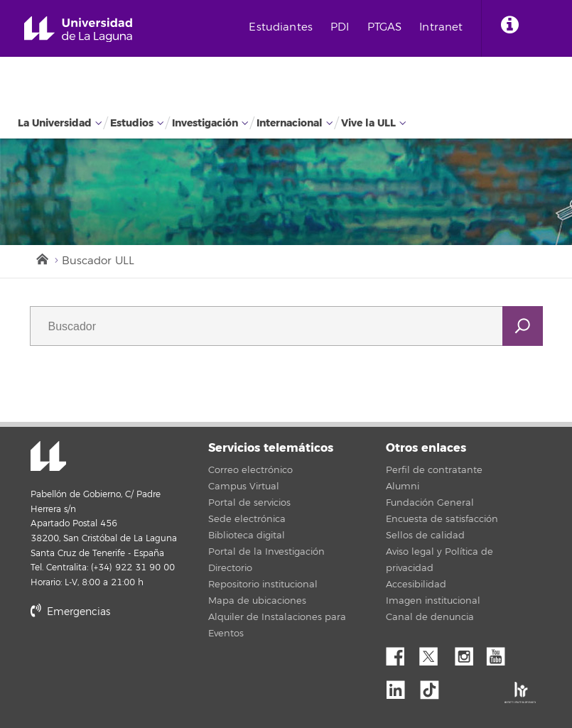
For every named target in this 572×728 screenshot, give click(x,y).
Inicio (41, 258)
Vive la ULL (368, 123)
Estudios (132, 123)
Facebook (401, 653)
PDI (340, 27)
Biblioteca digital (247, 536)
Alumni (403, 487)
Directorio (230, 568)
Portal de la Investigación (266, 552)
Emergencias (70, 612)
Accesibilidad (416, 585)
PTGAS (385, 27)
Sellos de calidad (425, 536)
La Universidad (55, 123)
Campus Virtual (244, 487)
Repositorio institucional (263, 585)
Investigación (205, 123)
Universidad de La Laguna (78, 29)
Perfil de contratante (434, 470)
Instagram (468, 653)
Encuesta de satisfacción (442, 519)
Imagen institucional (433, 601)
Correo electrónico (250, 470)
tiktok (434, 686)
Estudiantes (281, 27)
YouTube (501, 653)
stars (137, 660)
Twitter (434, 653)
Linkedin (401, 686)
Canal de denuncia (430, 617)
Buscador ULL (98, 261)
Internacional (290, 123)
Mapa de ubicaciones (257, 601)
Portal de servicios (249, 503)
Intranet (441, 27)
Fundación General (430, 503)
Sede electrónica (247, 519)
